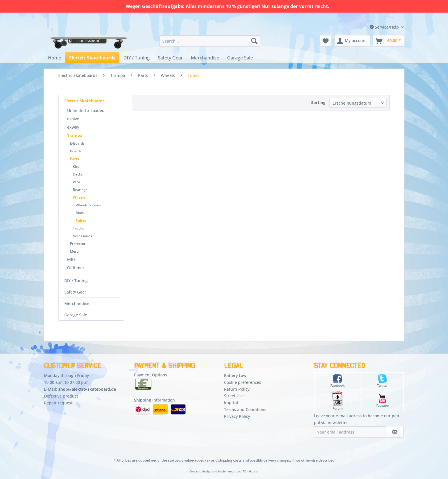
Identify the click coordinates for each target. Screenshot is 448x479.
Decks (78, 174)
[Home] (55, 58)
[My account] (352, 41)
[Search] (254, 41)
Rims (80, 213)
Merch (75, 251)
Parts (74, 159)
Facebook (337, 381)
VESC (77, 182)
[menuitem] (210, 41)
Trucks (78, 228)
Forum (338, 401)
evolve (73, 119)
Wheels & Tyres (88, 205)
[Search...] (210, 41)
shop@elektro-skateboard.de (87, 389)
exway (73, 127)
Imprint (231, 403)
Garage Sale (76, 315)
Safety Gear (75, 292)
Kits (76, 166)
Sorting (318, 102)
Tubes (81, 220)
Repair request (58, 403)
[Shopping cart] (388, 41)
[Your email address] (350, 432)
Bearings (80, 190)
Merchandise (77, 303)
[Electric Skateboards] (92, 58)
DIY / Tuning (76, 281)
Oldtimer (76, 268)
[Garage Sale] (240, 58)
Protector (78, 244)
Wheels (79, 197)
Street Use (234, 396)
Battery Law (235, 375)
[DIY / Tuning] (137, 58)
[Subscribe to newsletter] (395, 432)
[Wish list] (326, 41)
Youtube (382, 401)
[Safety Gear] (170, 58)
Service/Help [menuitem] (385, 27)
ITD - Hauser (250, 471)
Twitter (382, 381)
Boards (76, 151)
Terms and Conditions (245, 409)
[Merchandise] (205, 58)
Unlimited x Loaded (86, 110)
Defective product (61, 396)
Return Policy (237, 389)
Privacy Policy (237, 416)
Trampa (75, 135)
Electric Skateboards (84, 101)
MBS (71, 259)
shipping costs (230, 460)
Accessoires (82, 236)
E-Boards (77, 143)
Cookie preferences (243, 382)
